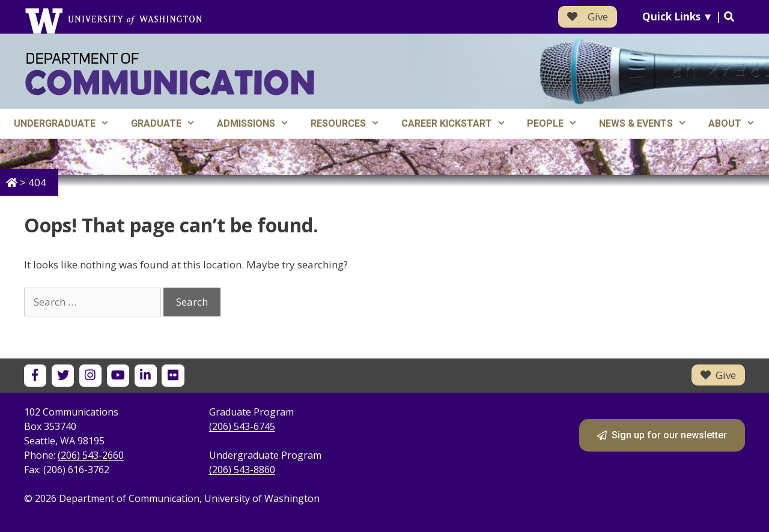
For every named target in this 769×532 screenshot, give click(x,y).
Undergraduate (67, 124)
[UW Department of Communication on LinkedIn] (146, 376)
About (737, 124)
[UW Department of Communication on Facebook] (35, 376)
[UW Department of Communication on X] (63, 376)
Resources (351, 124)
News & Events (648, 124)
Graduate (169, 124)
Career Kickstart (459, 124)
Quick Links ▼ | (688, 17)
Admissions (258, 124)
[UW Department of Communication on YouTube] (118, 376)
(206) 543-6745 (242, 426)
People (558, 124)
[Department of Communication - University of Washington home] (170, 74)
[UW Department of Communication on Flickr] (173, 376)
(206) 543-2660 (91, 455)
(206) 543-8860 (242, 470)
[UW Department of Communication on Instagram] (90, 376)
